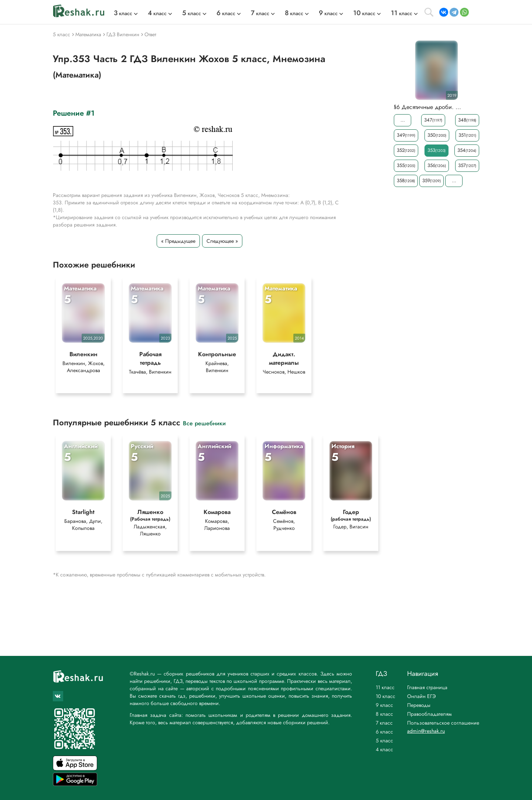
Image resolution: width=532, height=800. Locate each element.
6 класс (384, 732)
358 (406, 181)
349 (406, 135)
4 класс (384, 749)
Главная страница (427, 687)
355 (406, 165)
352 (406, 150)
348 (467, 120)
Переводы (419, 705)
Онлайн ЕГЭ (422, 696)
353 (436, 150)
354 (467, 150)
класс (123, 13)
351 (467, 135)
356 (437, 165)
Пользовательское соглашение (443, 723)
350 (437, 135)
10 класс (386, 696)
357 (467, 165)
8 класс (384, 714)
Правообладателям (429, 714)
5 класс (384, 741)
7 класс (384, 723)
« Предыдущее (178, 241)
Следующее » (222, 241)
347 (433, 120)
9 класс (384, 705)
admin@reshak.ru (426, 731)
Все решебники (204, 423)
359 (432, 181)
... (403, 120)
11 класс (385, 687)
